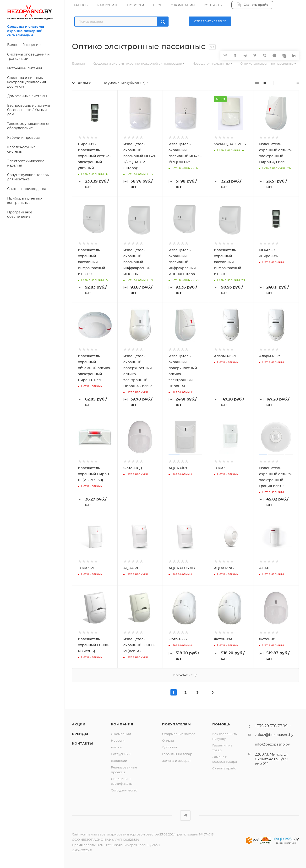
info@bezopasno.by (272, 744)
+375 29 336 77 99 (271, 726)
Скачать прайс (224, 768)
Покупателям (177, 724)
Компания (122, 724)
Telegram (185, 815)
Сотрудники (121, 754)
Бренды (80, 734)
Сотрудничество (124, 790)
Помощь (221, 724)
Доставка (170, 747)
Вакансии (119, 761)
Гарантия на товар (177, 754)
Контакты (82, 743)
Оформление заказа (179, 734)
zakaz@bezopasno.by (274, 735)
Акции (79, 724)
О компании (121, 734)
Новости (118, 740)
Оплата (168, 740)
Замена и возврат (176, 761)
